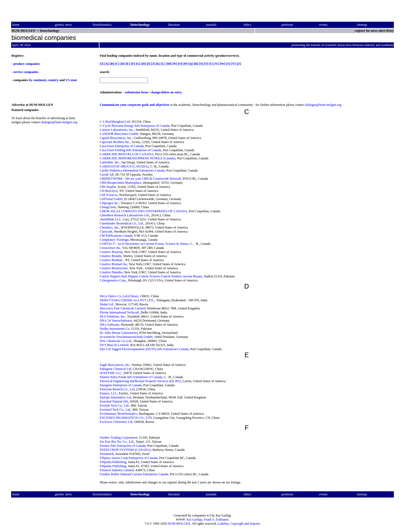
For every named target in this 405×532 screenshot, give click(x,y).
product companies (26, 64)
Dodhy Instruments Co (114, 329)
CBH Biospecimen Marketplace (120, 183)
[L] (163, 64)
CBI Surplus (108, 187)
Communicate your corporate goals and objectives (135, 105)
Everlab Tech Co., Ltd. (114, 406)
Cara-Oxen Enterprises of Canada (122, 146)
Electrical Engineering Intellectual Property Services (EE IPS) (140, 381)
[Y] (233, 64)
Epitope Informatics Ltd (115, 397)
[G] (138, 64)
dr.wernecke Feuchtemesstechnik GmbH (126, 337)
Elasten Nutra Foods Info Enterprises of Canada (131, 377)
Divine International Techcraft (119, 312)
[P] (185, 64)
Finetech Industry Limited (117, 470)
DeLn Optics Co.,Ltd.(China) (119, 296)
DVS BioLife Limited (114, 345)
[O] (180, 64)
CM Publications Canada (116, 236)
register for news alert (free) (374, 31)
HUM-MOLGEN (179, 524)
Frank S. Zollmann (216, 520)
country (53, 80)
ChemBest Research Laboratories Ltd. (125, 215)
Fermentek (107, 454)
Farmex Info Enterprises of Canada (123, 446)
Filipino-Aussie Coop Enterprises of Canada (129, 458)
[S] (201, 64)
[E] (128, 64)
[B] (112, 64)
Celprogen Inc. (109, 203)
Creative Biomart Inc (113, 264)
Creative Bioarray (111, 252)
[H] (144, 64)
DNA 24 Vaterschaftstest (116, 321)
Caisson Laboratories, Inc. (117, 130)
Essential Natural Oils (114, 401)
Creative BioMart (112, 260)
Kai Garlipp (194, 520)
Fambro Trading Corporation (119, 438)
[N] (175, 64)
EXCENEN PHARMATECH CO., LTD (126, 418)
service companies (26, 72)
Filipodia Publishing (113, 462)
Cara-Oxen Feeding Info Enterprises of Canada (130, 150)
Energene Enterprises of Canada (121, 385)
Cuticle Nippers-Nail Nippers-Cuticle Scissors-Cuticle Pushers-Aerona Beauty (151, 276)
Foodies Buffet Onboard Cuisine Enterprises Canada (134, 474)
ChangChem (108, 207)
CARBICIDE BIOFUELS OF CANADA (127, 154)
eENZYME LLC (111, 373)
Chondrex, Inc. (109, 227)
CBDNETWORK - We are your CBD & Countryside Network (140, 179)
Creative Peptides (111, 272)
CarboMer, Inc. (110, 162)
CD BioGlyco (109, 191)
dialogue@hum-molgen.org (323, 105)
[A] (107, 64)
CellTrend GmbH (111, 199)
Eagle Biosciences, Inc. (115, 365)
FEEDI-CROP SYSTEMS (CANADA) (125, 450)
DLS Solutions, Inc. (113, 316)
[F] (133, 64)
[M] (169, 64)
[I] (148, 64)
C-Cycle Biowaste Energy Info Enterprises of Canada (135, 126)
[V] (217, 64)
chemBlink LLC (110, 219)
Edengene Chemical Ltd (115, 369)
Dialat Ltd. (107, 304)
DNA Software (109, 325)
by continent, (38, 80)
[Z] (239, 64)
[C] (117, 64)
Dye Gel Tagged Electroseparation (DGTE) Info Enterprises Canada (144, 349)
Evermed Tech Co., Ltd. (115, 410)
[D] (122, 64)
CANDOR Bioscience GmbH (119, 134)
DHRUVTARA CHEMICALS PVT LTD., (127, 300)
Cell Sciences (109, 195)
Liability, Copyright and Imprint (239, 524)
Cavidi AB (107, 175)
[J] (153, 64)
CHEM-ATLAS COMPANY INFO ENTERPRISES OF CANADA (143, 211)
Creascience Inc (110, 248)
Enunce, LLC (109, 393)
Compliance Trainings (114, 240)
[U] (211, 64)
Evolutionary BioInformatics (118, 414)
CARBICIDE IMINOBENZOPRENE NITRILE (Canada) (137, 158)
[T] (206, 64)
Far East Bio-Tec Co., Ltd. (117, 442)
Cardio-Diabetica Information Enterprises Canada (132, 170)
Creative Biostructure (114, 268)
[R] (196, 64)
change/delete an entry (166, 92)
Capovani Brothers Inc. (115, 142)
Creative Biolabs (111, 256)
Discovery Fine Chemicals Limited (123, 308)
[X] (228, 64)
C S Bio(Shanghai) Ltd (115, 122)
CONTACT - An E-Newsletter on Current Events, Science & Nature (144, 244)
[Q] (191, 64)
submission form (136, 92)
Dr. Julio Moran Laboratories (119, 333)
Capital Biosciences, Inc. (116, 138)
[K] (158, 64)
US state (71, 80)
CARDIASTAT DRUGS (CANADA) (124, 166)
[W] (222, 64)
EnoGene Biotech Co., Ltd (117, 389)
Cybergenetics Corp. (113, 280)
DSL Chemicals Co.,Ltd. (116, 341)
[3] (102, 64)
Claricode (106, 232)
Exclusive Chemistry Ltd (116, 422)
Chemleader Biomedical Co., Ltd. (122, 223)
